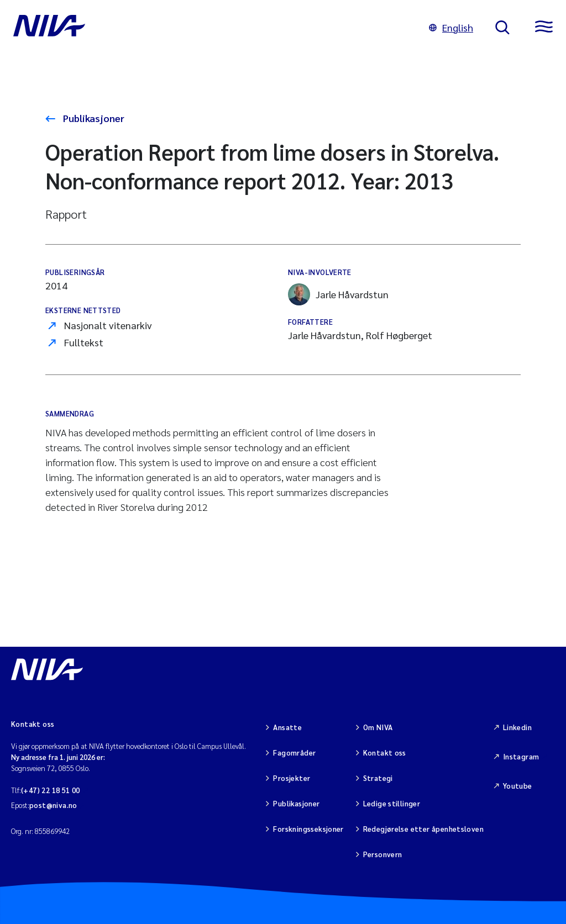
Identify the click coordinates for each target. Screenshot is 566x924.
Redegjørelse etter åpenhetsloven (423, 829)
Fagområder (294, 753)
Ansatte (287, 727)
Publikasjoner (93, 118)
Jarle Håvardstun (338, 294)
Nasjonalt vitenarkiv (108, 325)
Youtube (518, 786)
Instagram (521, 756)
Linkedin (517, 727)
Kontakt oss (385, 753)
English (451, 27)
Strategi (378, 778)
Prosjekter (292, 778)
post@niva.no (53, 805)
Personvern (383, 854)
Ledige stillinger (392, 803)
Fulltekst (84, 342)
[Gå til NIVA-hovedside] (210, 28)
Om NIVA (378, 727)
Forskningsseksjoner (308, 829)
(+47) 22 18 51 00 (51, 790)
